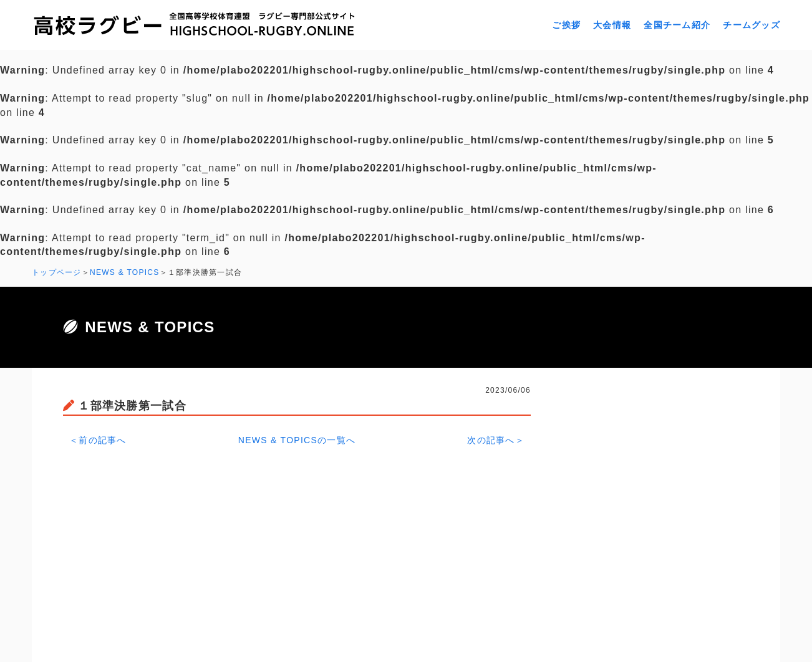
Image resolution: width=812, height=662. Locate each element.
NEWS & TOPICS (125, 272)
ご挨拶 (566, 25)
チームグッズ (752, 25)
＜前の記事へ (98, 440)
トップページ (57, 272)
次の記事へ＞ (496, 440)
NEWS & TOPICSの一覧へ (297, 440)
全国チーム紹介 (677, 25)
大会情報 (612, 25)
